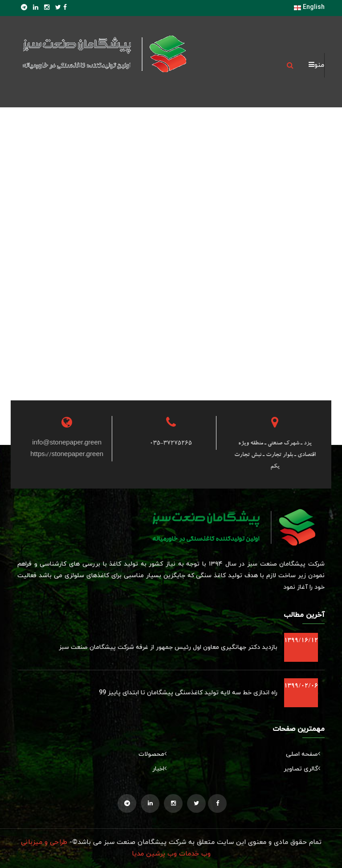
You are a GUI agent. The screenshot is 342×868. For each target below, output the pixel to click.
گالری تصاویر (304, 769)
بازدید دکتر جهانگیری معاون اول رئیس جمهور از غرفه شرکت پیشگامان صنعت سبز (168, 647)
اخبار (162, 769)
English (309, 7)
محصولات (155, 754)
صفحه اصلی (305, 754)
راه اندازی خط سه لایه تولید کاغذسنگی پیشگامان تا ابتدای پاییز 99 (188, 693)
